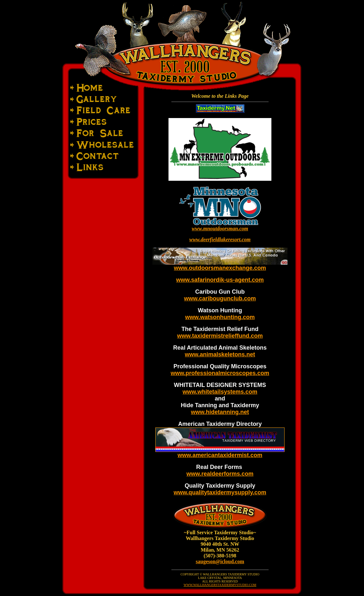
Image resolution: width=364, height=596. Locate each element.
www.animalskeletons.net (220, 354)
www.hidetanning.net (220, 412)
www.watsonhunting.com (220, 317)
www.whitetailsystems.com (220, 392)
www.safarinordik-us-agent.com (220, 280)
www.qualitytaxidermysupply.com (220, 492)
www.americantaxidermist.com (220, 455)
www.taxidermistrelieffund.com (220, 336)
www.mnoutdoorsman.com (220, 229)
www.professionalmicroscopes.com (220, 373)
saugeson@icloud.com (220, 561)
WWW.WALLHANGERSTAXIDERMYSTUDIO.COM (220, 585)
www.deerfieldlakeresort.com (220, 239)
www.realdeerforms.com (220, 474)
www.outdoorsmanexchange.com (220, 268)
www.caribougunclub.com (220, 298)
